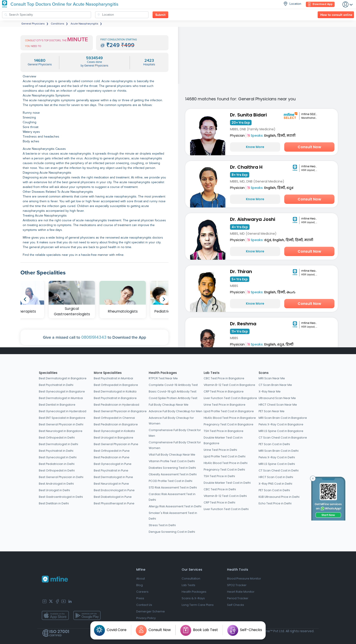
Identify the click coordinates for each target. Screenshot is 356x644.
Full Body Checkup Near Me (169, 405)
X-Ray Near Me (270, 391)
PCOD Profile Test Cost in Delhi (171, 481)
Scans (264, 373)
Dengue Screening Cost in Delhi (172, 532)
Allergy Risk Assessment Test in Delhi (175, 506)
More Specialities (108, 373)
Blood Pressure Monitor (244, 579)
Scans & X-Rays (193, 598)
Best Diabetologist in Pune (113, 497)
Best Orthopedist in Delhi (57, 438)
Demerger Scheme (151, 611)
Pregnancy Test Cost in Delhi (224, 470)
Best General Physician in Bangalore (120, 411)
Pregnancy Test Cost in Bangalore (229, 424)
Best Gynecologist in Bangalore (62, 391)
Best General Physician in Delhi (61, 424)
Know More (255, 147)
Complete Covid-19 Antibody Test (173, 385)
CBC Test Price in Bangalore (224, 378)
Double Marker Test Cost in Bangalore (223, 440)
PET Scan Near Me (272, 411)
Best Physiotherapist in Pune (114, 503)
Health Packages (163, 373)
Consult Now (309, 147)
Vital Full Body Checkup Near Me (172, 455)
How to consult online (336, 15)
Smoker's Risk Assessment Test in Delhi (173, 516)
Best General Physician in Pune (116, 444)
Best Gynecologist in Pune (113, 464)
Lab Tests (212, 373)
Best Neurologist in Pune (111, 484)
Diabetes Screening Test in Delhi (172, 468)
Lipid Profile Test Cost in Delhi (225, 456)
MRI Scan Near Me (272, 378)
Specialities (48, 373)
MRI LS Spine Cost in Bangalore (281, 431)
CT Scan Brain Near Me (275, 385)
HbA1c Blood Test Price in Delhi (226, 463)
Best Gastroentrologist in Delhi (61, 497)
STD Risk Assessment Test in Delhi (173, 487)
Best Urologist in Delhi (54, 490)
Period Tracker (238, 598)
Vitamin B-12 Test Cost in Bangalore (229, 385)
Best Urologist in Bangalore (114, 438)
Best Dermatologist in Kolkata (115, 391)
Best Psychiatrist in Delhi (56, 385)
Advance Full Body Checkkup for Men (176, 411)
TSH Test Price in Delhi (219, 476)
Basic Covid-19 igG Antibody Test (173, 391)
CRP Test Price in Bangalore (224, 391)
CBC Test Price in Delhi (220, 489)
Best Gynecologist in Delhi (58, 457)
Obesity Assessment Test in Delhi (173, 474)
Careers (142, 592)
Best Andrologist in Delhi (56, 484)
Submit (160, 15)
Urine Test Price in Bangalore (225, 405)
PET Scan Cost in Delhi (274, 444)
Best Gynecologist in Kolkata (114, 431)
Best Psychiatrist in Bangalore (115, 398)
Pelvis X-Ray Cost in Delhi (277, 457)
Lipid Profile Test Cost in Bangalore (229, 411)
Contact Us (144, 605)
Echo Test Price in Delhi (275, 503)
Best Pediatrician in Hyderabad (116, 405)
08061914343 (94, 337)
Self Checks (236, 605)
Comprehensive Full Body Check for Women (175, 445)
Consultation (191, 579)
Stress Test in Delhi (162, 525)
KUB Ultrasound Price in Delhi (279, 497)
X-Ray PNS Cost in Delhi (275, 484)
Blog (140, 585)
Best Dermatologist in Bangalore (63, 378)
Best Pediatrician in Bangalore (116, 424)
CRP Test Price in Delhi (219, 502)
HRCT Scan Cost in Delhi (276, 477)
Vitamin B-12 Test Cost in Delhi (225, 496)
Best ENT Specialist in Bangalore (62, 418)
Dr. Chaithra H (246, 167)
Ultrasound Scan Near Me (277, 398)
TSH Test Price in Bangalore (224, 431)
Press (140, 598)
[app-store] (55, 615)
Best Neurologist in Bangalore (61, 431)
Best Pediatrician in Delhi (57, 464)
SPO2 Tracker (237, 585)
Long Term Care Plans (198, 605)
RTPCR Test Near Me (163, 378)
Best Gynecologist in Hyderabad (63, 411)
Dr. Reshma (243, 324)
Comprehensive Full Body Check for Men (175, 433)
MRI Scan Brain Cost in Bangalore (283, 418)
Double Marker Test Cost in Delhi (227, 483)
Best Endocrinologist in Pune (114, 490)
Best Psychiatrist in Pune (111, 470)
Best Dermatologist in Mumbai (61, 398)
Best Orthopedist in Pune (112, 451)
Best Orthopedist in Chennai (114, 418)
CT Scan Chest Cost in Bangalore (283, 438)
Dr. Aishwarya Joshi (253, 219)
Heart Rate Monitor (241, 592)
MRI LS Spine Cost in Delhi (277, 464)
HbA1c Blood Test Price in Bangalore (230, 418)
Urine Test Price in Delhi (220, 450)
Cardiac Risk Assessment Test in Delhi (172, 497)
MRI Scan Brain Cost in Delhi (279, 451)
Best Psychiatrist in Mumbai (113, 378)
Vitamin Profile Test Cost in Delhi (172, 461)
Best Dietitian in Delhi (54, 503)
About (141, 579)
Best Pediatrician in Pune (112, 457)
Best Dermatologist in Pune (113, 477)
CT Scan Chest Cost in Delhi (279, 470)
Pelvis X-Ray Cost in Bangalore (281, 424)
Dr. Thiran (241, 271)
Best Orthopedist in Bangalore (116, 385)
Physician (237, 136)
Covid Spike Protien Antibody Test (173, 398)
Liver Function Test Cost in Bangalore (230, 398)
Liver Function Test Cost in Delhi (226, 509)
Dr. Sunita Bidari (248, 115)
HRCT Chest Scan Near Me (278, 405)
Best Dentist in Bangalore (57, 405)
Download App (320, 4)
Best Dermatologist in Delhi (58, 444)
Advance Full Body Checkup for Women (171, 421)
